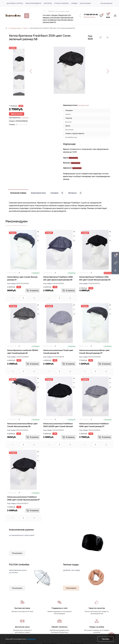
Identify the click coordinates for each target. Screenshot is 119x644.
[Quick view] (38, 232)
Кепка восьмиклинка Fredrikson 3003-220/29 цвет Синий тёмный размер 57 (58, 426)
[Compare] (38, 240)
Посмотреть (17, 553)
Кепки (26, 28)
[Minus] (13, 298)
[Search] (45, 11)
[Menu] (27, 16)
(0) (16, 125)
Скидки (74, 3)
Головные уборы (15, 28)
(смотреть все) (83, 105)
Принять (106, 639)
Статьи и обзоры (61, 3)
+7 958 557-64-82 (91, 15)
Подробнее (31, 639)
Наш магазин (85, 3)
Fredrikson (25, 118)
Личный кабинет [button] (106, 3)
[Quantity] (23, 298)
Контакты (48, 3)
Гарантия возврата (33, 3)
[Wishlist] (38, 236)
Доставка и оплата (15, 3)
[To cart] (32, 291)
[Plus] (34, 298)
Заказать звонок (90, 17)
